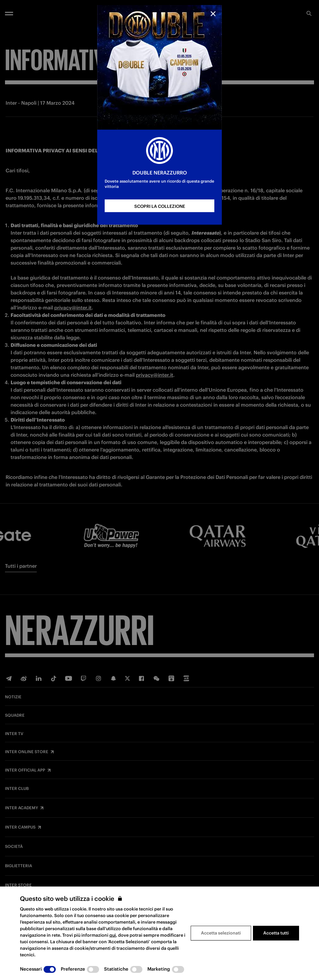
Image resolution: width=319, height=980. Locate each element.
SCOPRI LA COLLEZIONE (160, 206)
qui (113, 935)
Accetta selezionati (221, 933)
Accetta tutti (276, 933)
